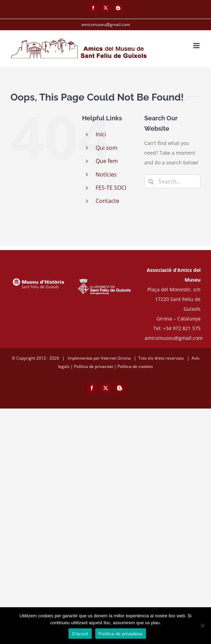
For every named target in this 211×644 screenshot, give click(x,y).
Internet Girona (116, 358)
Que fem (107, 161)
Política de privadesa (121, 634)
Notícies (106, 174)
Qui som (107, 148)
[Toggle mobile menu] (197, 46)
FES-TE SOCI (111, 188)
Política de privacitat (94, 366)
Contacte (107, 201)
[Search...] (172, 181)
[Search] (151, 181)
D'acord (80, 634)
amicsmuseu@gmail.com (106, 24)
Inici (101, 134)
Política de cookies (135, 366)
